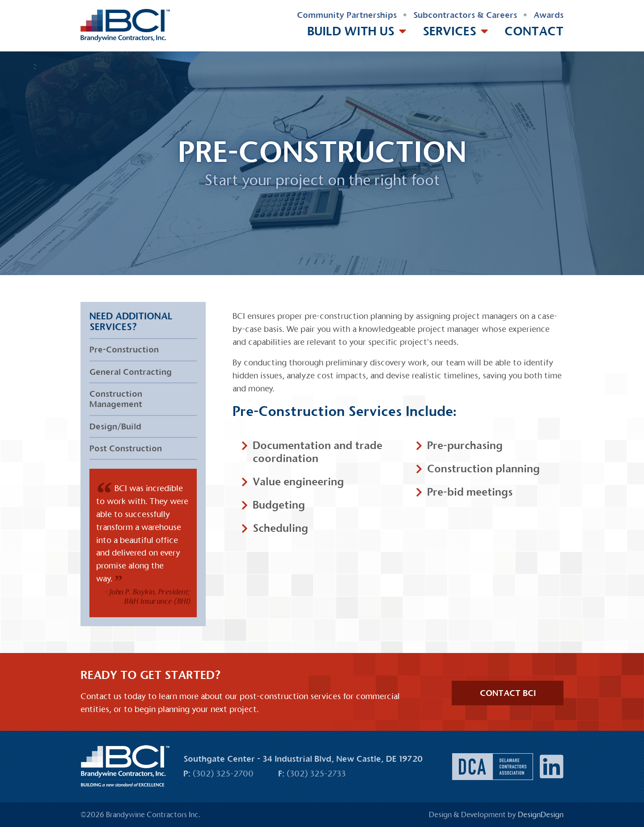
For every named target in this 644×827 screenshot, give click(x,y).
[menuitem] (347, 15)
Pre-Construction (124, 350)
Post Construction (126, 448)
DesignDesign (541, 815)
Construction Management (116, 399)
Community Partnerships (347, 15)
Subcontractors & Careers (465, 15)
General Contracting (131, 372)
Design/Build (115, 426)
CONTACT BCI (508, 693)
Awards (549, 15)
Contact (534, 31)
